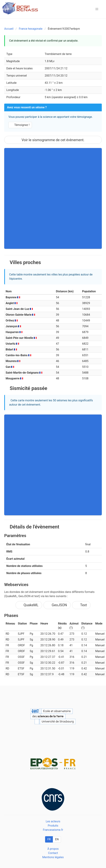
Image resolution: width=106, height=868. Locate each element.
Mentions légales (53, 857)
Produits (53, 826)
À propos (53, 849)
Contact (53, 853)
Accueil (9, 29)
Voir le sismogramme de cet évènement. (53, 140)
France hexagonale (31, 29)
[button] (97, 9)
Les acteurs (53, 821)
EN (57, 839)
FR (49, 839)
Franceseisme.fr (53, 830)
